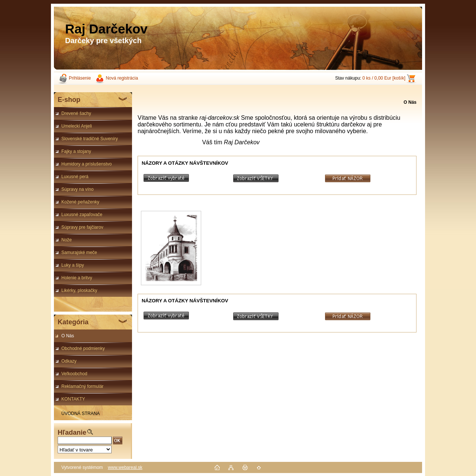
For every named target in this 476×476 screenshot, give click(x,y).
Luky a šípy (73, 265)
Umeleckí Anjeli (77, 126)
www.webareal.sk (125, 467)
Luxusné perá (75, 177)
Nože (67, 240)
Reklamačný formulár (82, 386)
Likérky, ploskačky (79, 290)
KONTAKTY (73, 399)
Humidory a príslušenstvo (86, 164)
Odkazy (69, 361)
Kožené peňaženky (80, 202)
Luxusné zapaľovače (82, 215)
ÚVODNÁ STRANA (81, 414)
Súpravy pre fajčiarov (82, 227)
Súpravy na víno (78, 189)
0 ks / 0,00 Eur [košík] (384, 78)
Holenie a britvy (77, 278)
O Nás (68, 336)
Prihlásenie (80, 78)
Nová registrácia (122, 78)
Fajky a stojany (76, 151)
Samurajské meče (79, 253)
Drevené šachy (76, 113)
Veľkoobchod (74, 374)
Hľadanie (72, 432)
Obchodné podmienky (83, 348)
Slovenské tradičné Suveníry (90, 139)
